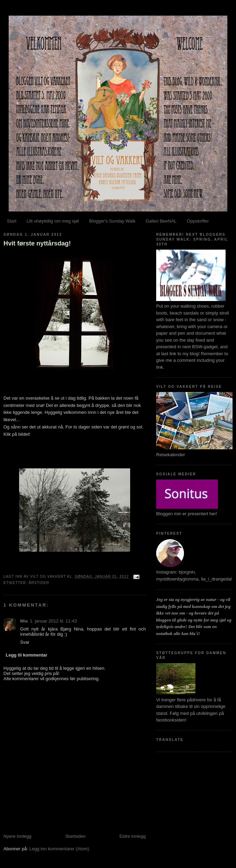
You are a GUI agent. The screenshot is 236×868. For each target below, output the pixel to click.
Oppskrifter (198, 221)
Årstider (39, 583)
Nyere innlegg (17, 836)
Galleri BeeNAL (161, 221)
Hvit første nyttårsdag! (37, 243)
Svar (25, 642)
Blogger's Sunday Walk (112, 221)
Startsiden (75, 836)
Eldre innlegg (133, 836)
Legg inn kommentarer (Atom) (59, 849)
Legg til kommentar (27, 655)
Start (12, 221)
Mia (24, 621)
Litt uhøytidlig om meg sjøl (53, 221)
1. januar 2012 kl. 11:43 (53, 621)
